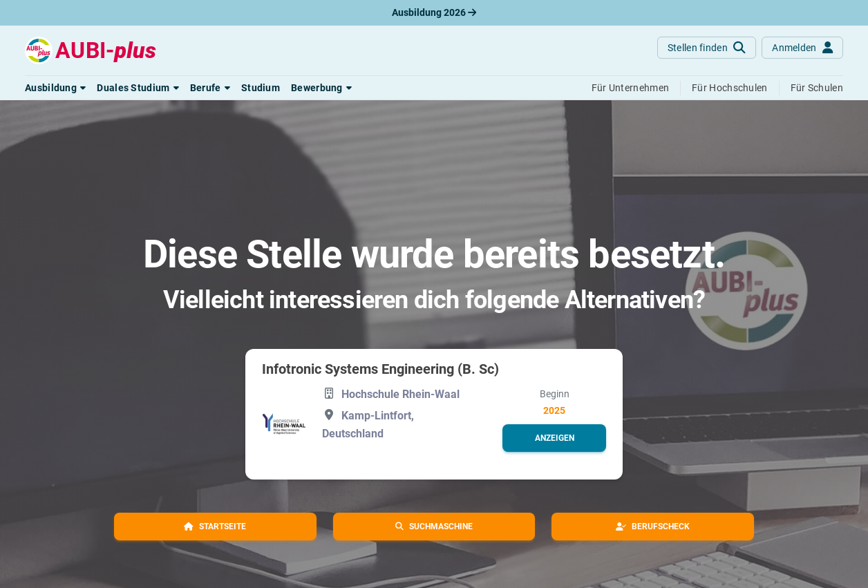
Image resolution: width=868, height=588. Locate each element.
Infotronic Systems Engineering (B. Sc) (380, 369)
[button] (55, 88)
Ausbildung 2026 (434, 12)
